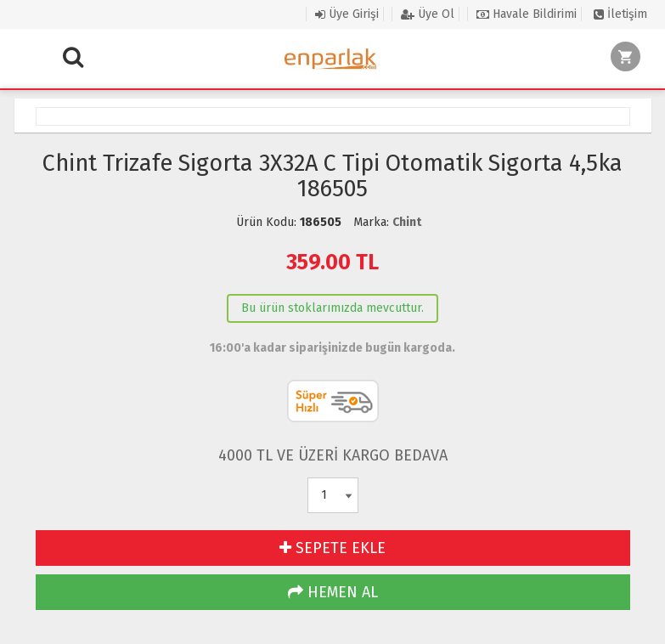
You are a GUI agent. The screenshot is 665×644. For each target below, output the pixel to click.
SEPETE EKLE (332, 548)
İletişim (620, 14)
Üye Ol (428, 14)
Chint (407, 222)
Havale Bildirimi (527, 14)
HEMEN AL (333, 592)
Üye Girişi (347, 14)
